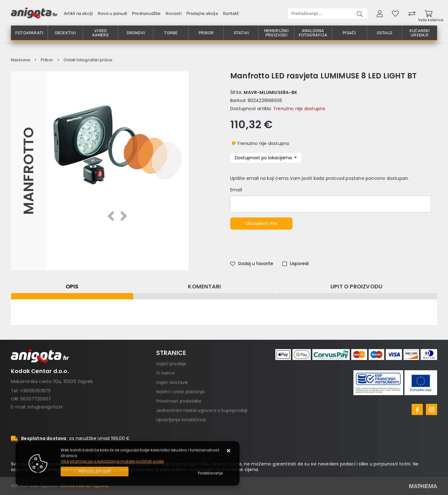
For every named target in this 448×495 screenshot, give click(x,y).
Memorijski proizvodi (277, 33)
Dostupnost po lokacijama (264, 158)
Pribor (206, 33)
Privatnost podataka (179, 401)
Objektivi (65, 33)
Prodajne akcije (202, 14)
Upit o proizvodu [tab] (356, 287)
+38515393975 (35, 391)
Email (236, 190)
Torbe (171, 33)
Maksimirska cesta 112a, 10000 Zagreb (52, 381)
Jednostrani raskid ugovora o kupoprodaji (202, 410)
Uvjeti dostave (172, 382)
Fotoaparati (29, 33)
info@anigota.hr (46, 407)
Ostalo (385, 33)
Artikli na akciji (78, 14)
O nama (165, 373)
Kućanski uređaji (420, 33)
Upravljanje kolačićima (181, 420)
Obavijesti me (261, 223)
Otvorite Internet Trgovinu (84, 486)
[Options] (210, 473)
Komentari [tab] (204, 287)
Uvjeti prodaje (171, 364)
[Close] (95, 472)
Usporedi (296, 264)
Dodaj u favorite (252, 264)
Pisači (349, 33)
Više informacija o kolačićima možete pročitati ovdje (112, 461)
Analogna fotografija (313, 33)
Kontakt (231, 14)
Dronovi (136, 33)
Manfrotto (28, 171)
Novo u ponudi (112, 14)
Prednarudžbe (146, 14)
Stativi (241, 33)
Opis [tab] (72, 287)
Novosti (173, 14)
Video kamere (101, 33)
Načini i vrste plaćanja (180, 392)
